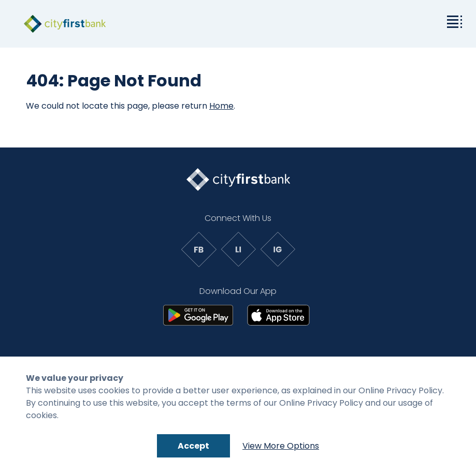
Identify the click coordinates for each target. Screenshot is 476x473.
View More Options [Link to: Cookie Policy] (281, 446)
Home (221, 106)
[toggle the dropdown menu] (453, 21)
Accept (193, 446)
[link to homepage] (65, 24)
